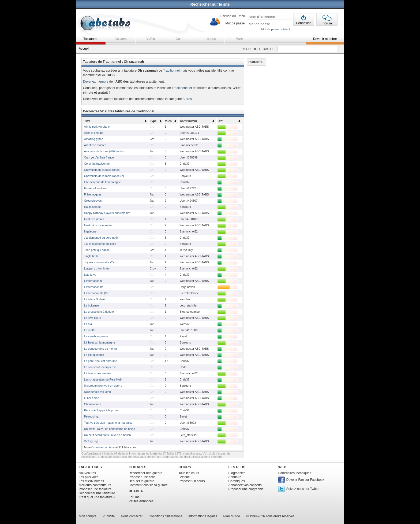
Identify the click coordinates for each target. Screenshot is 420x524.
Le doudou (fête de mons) (100, 349)
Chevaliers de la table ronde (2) (104, 176)
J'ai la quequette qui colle (100, 244)
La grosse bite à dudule (99, 312)
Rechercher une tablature (97, 493)
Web (239, 39)
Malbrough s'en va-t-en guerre (103, 386)
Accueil (84, 49)
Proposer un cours (192, 481)
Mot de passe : (236, 23)
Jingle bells (91, 256)
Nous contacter (132, 516)
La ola (88, 324)
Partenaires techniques (295, 473)
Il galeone (90, 231)
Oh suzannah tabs (103, 447)
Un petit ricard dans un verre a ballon (108, 435)
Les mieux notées (91, 481)
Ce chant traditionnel (97, 164)
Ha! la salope (92, 207)
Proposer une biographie (246, 489)
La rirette (90, 330)
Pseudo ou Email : (233, 16)
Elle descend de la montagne (102, 182)
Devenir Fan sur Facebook (305, 480)
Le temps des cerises (98, 373)
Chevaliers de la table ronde (102, 170)
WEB (282, 467)
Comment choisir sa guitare (148, 485)
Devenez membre (96, 82)
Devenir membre (325, 39)
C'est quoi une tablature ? (97, 497)
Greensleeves (93, 201)
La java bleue (93, 318)
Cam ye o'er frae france (99, 157)
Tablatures (91, 39)
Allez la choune (94, 133)
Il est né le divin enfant (98, 225)
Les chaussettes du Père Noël (103, 379)
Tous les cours (189, 473)
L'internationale (94, 287)
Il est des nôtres (94, 219)
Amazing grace (94, 139)
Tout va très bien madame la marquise (108, 423)
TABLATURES (90, 467)
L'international (93, 281)
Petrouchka (91, 416)
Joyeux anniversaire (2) (99, 262)
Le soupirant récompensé (100, 367)
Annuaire (235, 477)
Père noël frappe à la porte (101, 410)
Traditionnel (171, 71)
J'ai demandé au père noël (101, 238)
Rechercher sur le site (210, 4)
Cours (180, 39)
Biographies (237, 473)
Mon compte (88, 516)
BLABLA (136, 491)
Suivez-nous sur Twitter (303, 489)
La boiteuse (91, 305)
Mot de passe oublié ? (276, 29)
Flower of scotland (96, 188)
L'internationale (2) (96, 293)
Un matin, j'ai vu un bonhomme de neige (110, 429)
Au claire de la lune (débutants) (104, 151)
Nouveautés (87, 473)
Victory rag (91, 441)
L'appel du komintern (97, 268)
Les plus (210, 39)
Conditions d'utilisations (165, 516)
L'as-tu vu (90, 275)
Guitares (120, 39)
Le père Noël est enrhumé (101, 361)
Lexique (184, 477)
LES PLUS (237, 467)
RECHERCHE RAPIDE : (259, 49)
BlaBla (150, 39)
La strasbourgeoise (96, 336)
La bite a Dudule (95, 299)
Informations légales (203, 516)
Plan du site (232, 516)
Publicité (109, 516)
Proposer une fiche (142, 477)
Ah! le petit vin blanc (97, 127)
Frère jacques (93, 194)
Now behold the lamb (97, 392)
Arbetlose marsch (95, 145)
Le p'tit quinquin (94, 355)
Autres (187, 99)
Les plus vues (89, 477)
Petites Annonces (141, 501)
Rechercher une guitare (145, 473)
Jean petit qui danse (97, 250)
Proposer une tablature (95, 489)
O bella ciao (92, 398)
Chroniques (237, 481)
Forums (134, 497)
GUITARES (137, 467)
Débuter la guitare (141, 481)
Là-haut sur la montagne (100, 342)
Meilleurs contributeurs (95, 485)
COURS (185, 467)
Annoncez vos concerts (245, 485)
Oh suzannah (93, 404)
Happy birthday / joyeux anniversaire (107, 213)
